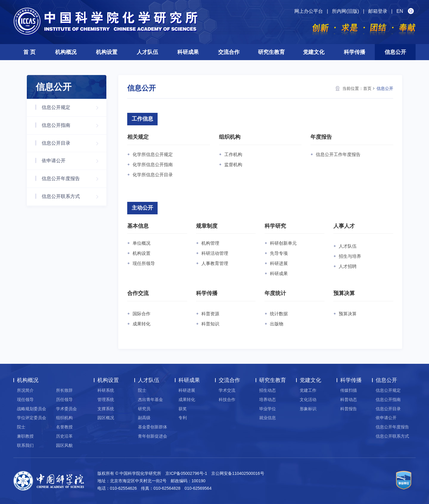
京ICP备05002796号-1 (186, 473)
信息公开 (395, 52)
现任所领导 (144, 263)
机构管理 (210, 243)
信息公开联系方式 (73, 197)
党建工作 (308, 390)
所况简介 (25, 390)
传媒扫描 (349, 390)
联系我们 (25, 445)
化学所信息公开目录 (153, 175)
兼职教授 (25, 436)
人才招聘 (348, 266)
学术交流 (227, 390)
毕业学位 (268, 409)
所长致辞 (64, 390)
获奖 (183, 409)
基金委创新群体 (153, 427)
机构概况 (66, 52)
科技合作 (227, 400)
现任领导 (25, 400)
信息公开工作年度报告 (338, 154)
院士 (21, 427)
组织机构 (64, 418)
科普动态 (349, 400)
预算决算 (348, 314)
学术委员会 (66, 409)
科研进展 (279, 263)
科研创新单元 (283, 243)
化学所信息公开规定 (153, 154)
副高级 (144, 418)
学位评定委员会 (32, 418)
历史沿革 (64, 436)
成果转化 (142, 324)
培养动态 (268, 400)
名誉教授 (64, 427)
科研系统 (106, 390)
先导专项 (279, 253)
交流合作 (229, 52)
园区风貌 (64, 445)
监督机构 (233, 164)
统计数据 (279, 314)
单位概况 (142, 243)
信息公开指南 (73, 125)
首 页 (29, 52)
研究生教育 (271, 52)
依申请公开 (73, 161)
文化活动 (308, 400)
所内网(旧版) (345, 11)
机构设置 (107, 52)
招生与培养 (350, 256)
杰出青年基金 (150, 400)
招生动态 (268, 390)
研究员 (144, 409)
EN (400, 11)
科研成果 (188, 52)
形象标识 (308, 409)
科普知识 (210, 324)
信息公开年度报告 (73, 179)
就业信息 (268, 418)
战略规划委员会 (32, 409)
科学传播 (355, 52)
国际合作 (142, 314)
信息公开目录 (73, 143)
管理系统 (106, 400)
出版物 (277, 324)
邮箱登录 (378, 11)
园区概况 (106, 418)
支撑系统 (106, 409)
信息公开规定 (73, 108)
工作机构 (233, 154)
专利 (183, 418)
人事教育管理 (215, 263)
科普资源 (210, 314)
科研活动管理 (215, 253)
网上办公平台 (309, 11)
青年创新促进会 (153, 436)
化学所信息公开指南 (153, 164)
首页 (367, 88)
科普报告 (349, 409)
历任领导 (64, 400)
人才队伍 (147, 52)
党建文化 (314, 52)
